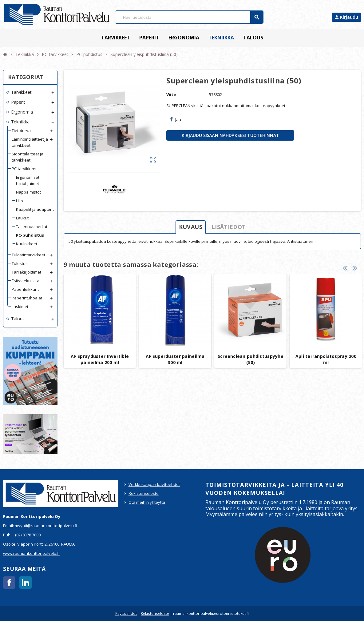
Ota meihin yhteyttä (147, 502)
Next (355, 268)
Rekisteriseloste (144, 493)
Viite (171, 94)
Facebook (9, 583)
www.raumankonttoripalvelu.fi (31, 553)
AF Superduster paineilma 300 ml (175, 359)
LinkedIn (26, 583)
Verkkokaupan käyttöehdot (154, 484)
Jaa (176, 119)
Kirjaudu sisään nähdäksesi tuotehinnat (230, 135)
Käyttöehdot (126, 613)
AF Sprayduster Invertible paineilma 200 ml (100, 359)
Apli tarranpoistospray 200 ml (326, 359)
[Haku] (189, 17)
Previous (345, 268)
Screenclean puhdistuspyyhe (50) (251, 359)
